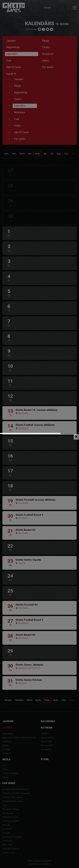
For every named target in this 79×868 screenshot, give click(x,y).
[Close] (76, 437)
